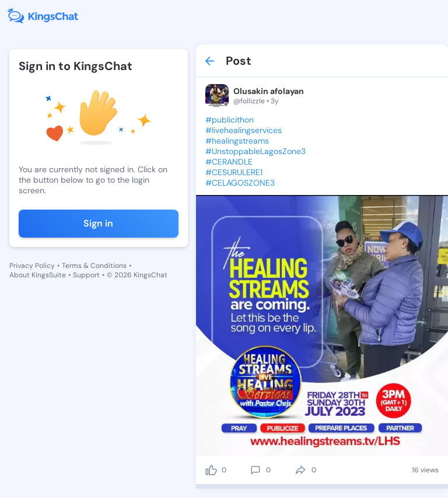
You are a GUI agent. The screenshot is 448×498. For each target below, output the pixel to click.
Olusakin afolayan (269, 91)
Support (86, 275)
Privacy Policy (32, 266)
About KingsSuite (38, 275)
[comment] (256, 470)
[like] (211, 470)
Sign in (98, 223)
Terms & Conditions (94, 266)
